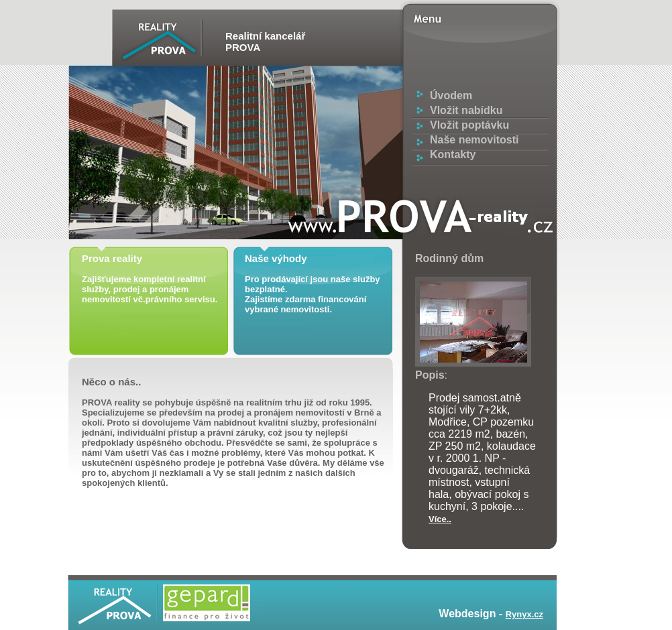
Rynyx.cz (524, 614)
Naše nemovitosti (474, 140)
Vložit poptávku (469, 125)
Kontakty (453, 154)
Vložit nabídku (466, 110)
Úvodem (451, 96)
